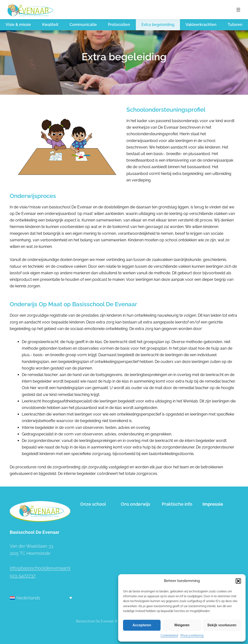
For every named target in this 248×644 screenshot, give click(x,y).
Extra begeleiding (158, 25)
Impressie (213, 504)
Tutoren (235, 25)
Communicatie (83, 25)
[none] (41, 598)
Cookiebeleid (169, 636)
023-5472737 (23, 576)
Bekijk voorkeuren (222, 625)
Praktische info (177, 504)
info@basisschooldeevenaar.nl (40, 568)
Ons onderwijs (136, 504)
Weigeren (182, 625)
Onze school (93, 504)
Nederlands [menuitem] (28, 598)
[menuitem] (41, 598)
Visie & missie (18, 25)
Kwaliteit (50, 25)
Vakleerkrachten (201, 25)
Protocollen (119, 25)
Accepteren (142, 625)
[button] (238, 581)
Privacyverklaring (192, 636)
